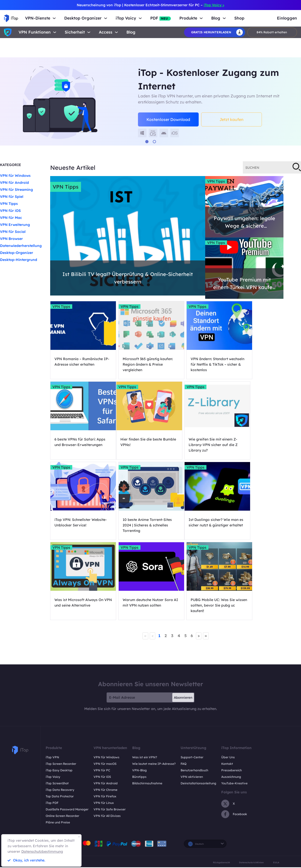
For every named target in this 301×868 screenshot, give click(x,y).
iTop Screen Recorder (61, 686)
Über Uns (228, 680)
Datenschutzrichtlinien (251, 785)
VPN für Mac (11, 218)
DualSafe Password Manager (67, 732)
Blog (131, 32)
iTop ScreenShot (57, 706)
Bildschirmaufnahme (147, 706)
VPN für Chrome (105, 712)
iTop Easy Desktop (59, 693)
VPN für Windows (15, 176)
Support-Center (192, 680)
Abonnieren (183, 620)
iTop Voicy (53, 699)
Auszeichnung (231, 699)
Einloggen (287, 18)
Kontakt (227, 686)
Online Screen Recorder (62, 738)
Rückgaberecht (221, 785)
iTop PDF (52, 725)
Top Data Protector (60, 719)
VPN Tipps (9, 204)
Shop (239, 18)
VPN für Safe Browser (110, 732)
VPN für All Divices (107, 738)
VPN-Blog (139, 693)
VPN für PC (102, 693)
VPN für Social (13, 232)
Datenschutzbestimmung (42, 851)
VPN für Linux (104, 725)
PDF (161, 18)
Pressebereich (232, 693)
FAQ (183, 686)
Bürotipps (139, 699)
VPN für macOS (105, 686)
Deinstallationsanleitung (198, 706)
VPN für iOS (10, 211)
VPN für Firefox (105, 719)
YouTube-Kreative (234, 706)
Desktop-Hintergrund (19, 260)
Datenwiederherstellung (21, 246)
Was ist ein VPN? (145, 680)
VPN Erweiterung (15, 225)
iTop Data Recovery (60, 712)
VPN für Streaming (16, 190)
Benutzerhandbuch (194, 693)
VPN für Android (14, 183)
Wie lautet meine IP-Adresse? (154, 686)
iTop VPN (52, 680)
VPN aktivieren (192, 699)
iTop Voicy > (214, 5)
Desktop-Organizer (17, 253)
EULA (276, 785)
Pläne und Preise (58, 745)
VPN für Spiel (12, 197)
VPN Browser (11, 239)
